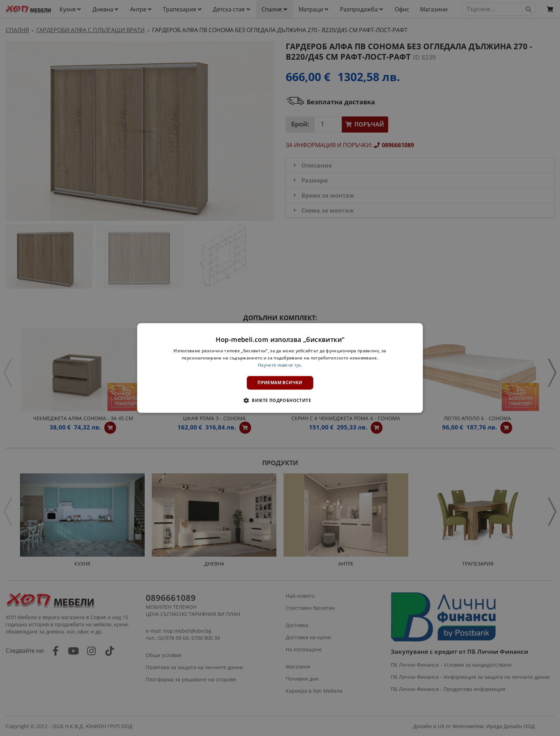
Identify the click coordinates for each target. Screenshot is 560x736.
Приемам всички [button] (280, 382)
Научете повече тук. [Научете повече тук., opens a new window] (280, 365)
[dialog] (280, 368)
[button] (280, 401)
